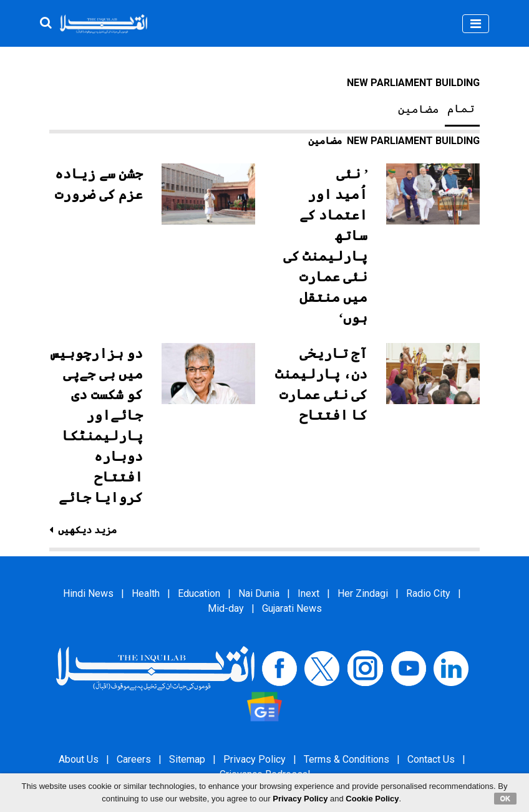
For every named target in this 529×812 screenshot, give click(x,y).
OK (506, 798)
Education (199, 593)
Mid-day (226, 608)
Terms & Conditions (347, 759)
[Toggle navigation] (476, 24)
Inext (308, 593)
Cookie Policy (372, 799)
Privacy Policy (255, 759)
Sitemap (187, 759)
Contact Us (431, 759)
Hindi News (88, 593)
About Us (79, 759)
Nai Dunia (259, 593)
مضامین (419, 109)
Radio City (428, 593)
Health (146, 593)
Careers (134, 759)
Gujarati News (292, 608)
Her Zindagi (363, 593)
